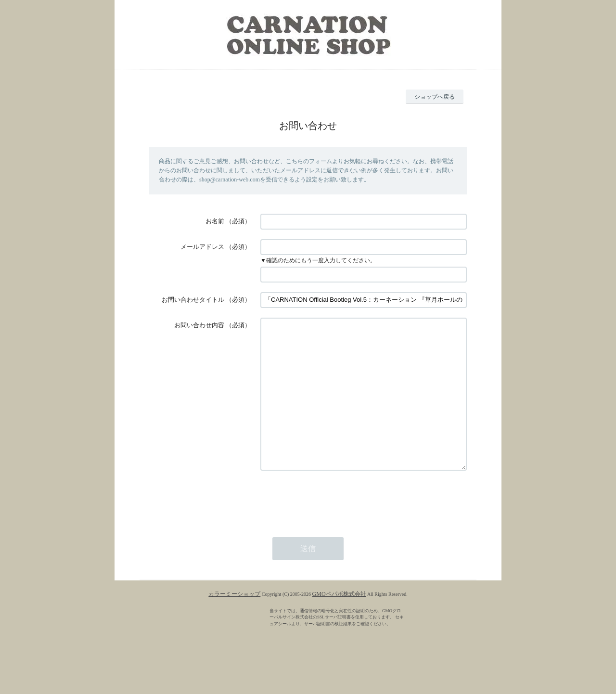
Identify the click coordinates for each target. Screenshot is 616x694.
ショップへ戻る (435, 97)
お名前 (215, 221)
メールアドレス (202, 247)
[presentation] (334, 528)
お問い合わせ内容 (199, 325)
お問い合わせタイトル (193, 300)
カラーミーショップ (234, 623)
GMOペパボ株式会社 (339, 623)
